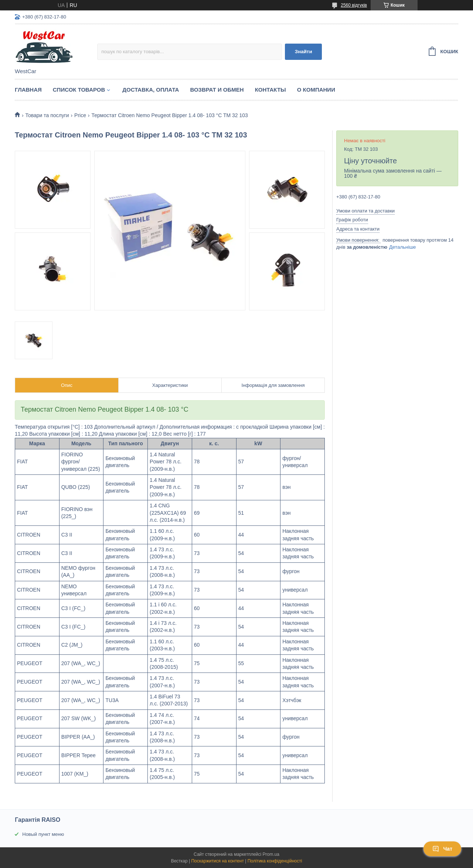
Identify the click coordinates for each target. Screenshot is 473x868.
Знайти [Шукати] (304, 52)
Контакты (270, 90)
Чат (442, 849)
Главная (28, 90)
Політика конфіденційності (275, 861)
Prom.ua (271, 854)
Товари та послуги (47, 115)
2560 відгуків (354, 5)
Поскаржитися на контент (217, 861)
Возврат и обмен (217, 90)
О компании (316, 90)
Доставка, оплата (151, 90)
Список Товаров (79, 90)
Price (80, 115)
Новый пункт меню (43, 834)
